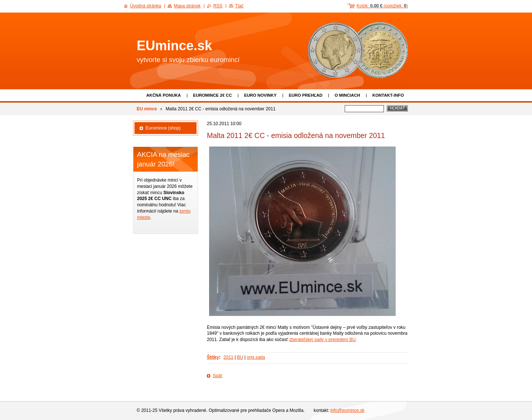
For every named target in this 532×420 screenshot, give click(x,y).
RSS (218, 6)
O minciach (347, 95)
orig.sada (256, 357)
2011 (229, 357)
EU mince (147, 109)
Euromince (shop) (163, 128)
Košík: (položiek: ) (382, 6)
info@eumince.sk (347, 410)
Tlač (239, 6)
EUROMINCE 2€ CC (213, 95)
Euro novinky (260, 95)
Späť (218, 376)
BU (240, 357)
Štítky (213, 357)
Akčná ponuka (164, 95)
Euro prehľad (306, 95)
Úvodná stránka (146, 6)
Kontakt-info (388, 95)
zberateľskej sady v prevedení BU (323, 340)
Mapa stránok (187, 6)
